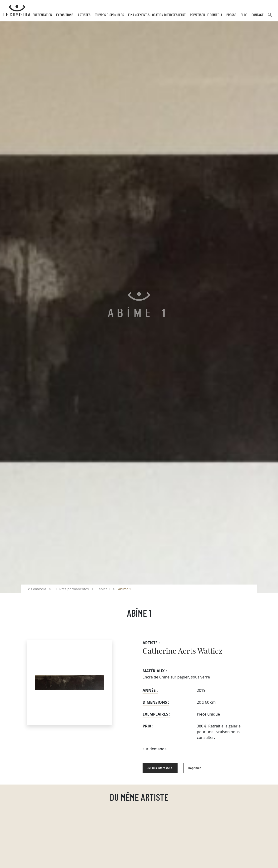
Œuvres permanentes (72, 589)
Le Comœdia (36, 589)
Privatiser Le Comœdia (206, 15)
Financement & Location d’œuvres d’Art (157, 15)
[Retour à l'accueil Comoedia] (17, 11)
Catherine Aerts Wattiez (182, 651)
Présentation (42, 15)
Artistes (84, 15)
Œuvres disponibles (109, 15)
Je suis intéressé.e (160, 768)
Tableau (103, 589)
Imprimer (195, 768)
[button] (270, 17)
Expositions (65, 15)
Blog (244, 15)
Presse (231, 15)
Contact (258, 15)
